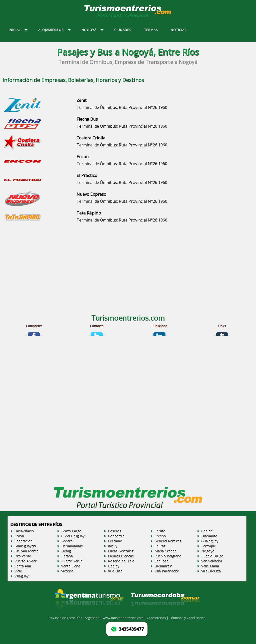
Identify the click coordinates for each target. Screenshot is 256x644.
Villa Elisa (115, 571)
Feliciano (115, 541)
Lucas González (121, 551)
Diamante (209, 536)
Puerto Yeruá (72, 561)
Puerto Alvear (25, 561)
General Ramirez (168, 541)
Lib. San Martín (26, 551)
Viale (18, 571)
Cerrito (160, 531)
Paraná (67, 556)
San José (161, 561)
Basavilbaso (24, 531)
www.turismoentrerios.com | (125, 618)
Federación (23, 541)
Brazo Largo (71, 531)
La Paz (160, 546)
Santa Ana (23, 566)
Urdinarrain (163, 566)
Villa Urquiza (211, 571)
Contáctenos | (158, 618)
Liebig (66, 551)
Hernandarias (72, 546)
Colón (19, 536)
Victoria (67, 571)
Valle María (210, 566)
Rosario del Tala (121, 561)
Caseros (115, 531)
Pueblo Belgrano (168, 556)
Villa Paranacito (167, 571)
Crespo (160, 536)
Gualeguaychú (26, 546)
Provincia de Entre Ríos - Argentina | (75, 618)
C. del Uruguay (73, 536)
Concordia (116, 536)
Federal (67, 541)
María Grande (165, 551)
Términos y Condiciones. (188, 618)
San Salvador (212, 561)
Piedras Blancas (121, 556)
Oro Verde (23, 556)
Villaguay (21, 576)
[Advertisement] (128, 268)
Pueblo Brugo (212, 556)
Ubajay (114, 566)
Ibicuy (113, 546)
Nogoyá (208, 551)
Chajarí (207, 531)
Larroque (209, 546)
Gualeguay (210, 541)
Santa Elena (71, 566)
